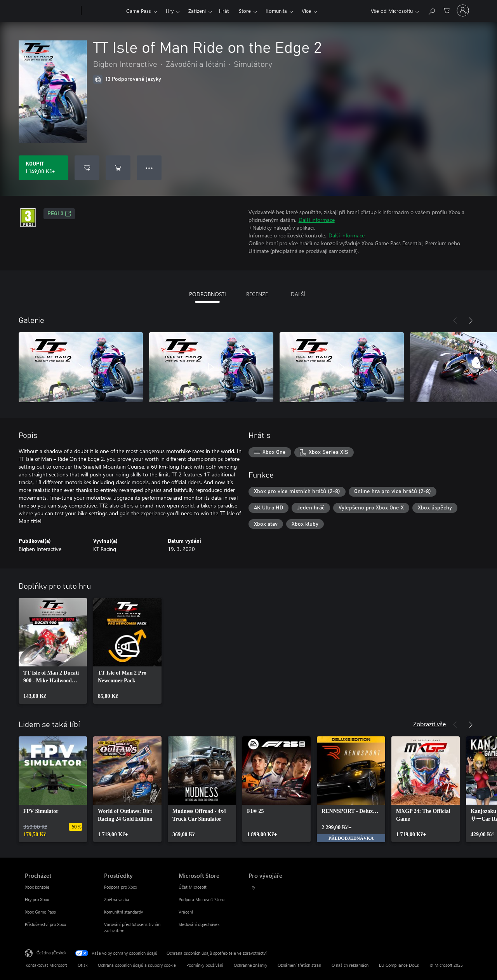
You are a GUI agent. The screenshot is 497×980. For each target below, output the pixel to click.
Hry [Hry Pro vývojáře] (252, 887)
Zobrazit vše (429, 724)
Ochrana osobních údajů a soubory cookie (137, 965)
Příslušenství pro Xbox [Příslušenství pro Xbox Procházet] (45, 924)
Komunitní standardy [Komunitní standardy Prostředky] (123, 912)
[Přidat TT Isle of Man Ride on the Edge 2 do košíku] (118, 168)
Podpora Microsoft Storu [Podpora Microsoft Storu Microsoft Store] (202, 899)
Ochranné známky (250, 965)
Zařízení (197, 11)
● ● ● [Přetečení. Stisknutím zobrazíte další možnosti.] (149, 168)
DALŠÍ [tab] (298, 294)
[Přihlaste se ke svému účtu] (463, 10)
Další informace (317, 220)
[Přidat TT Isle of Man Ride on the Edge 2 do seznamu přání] (87, 168)
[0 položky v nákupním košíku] (447, 10)
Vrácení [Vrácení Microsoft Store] (186, 912)
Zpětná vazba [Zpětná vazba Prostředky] (117, 899)
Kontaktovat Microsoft (46, 965)
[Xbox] (103, 11)
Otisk (83, 965)
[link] (53, 651)
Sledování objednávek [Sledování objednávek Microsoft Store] (199, 924)
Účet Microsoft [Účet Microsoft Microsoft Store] (193, 887)
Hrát (224, 11)
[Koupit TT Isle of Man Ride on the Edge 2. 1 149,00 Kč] (43, 168)
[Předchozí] (455, 321)
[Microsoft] (51, 11)
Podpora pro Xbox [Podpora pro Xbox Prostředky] (121, 887)
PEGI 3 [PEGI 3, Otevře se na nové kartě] (59, 214)
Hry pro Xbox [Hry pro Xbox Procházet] (37, 899)
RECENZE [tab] (257, 294)
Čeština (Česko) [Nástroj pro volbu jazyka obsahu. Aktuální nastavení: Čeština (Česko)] (51, 953)
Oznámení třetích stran (299, 965)
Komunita (276, 11)
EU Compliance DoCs (399, 965)
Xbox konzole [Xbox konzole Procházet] (37, 887)
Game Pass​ (139, 11)
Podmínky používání (205, 965)
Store (245, 11)
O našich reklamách (350, 965)
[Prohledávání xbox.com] (431, 10)
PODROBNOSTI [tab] (208, 294)
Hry (170, 11)
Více (306, 11)
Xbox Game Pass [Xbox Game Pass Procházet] (40, 912)
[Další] (471, 321)
